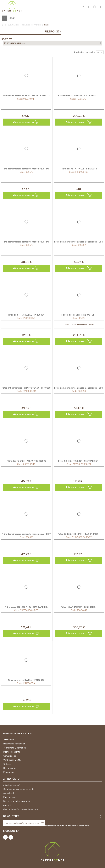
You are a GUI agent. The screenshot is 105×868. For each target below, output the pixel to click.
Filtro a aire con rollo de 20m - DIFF (79, 315)
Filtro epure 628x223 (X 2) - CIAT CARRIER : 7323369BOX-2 (26, 607)
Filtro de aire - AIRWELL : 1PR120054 (79, 169)
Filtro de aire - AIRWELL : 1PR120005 (26, 680)
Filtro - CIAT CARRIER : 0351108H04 (79, 607)
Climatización (10, 756)
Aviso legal (9, 793)
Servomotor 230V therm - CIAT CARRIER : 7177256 (79, 96)
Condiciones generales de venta (19, 789)
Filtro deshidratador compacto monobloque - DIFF (26, 169)
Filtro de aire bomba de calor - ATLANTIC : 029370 (26, 96)
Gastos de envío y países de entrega (21, 809)
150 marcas (9, 740)
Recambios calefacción (14, 744)
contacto (8, 805)
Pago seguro (9, 797)
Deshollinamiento (12, 752)
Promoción (9, 772)
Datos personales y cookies (17, 801)
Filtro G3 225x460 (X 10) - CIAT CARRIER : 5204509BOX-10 (79, 534)
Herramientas (10, 768)
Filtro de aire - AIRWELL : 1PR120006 (26, 315)
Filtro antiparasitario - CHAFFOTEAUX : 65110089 (26, 388)
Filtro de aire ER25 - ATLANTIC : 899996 (26, 461)
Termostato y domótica (15, 748)
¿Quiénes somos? (12, 785)
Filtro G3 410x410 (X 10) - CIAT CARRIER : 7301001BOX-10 (79, 461)
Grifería (7, 764)
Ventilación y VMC (12, 760)
